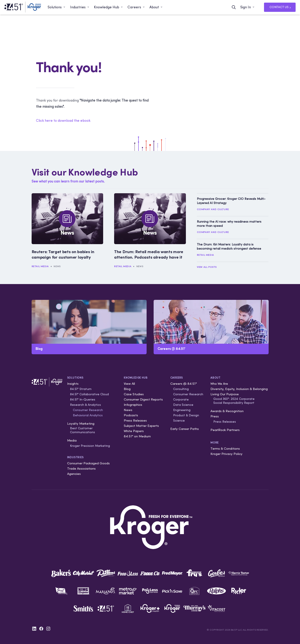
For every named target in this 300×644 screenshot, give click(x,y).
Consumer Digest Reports (143, 399)
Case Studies (134, 394)
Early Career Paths (185, 429)
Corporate (181, 399)
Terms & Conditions (225, 448)
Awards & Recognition (227, 411)
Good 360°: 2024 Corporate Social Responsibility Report (234, 401)
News (57, 266)
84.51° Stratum (81, 389)
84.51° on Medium (137, 436)
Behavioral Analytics (88, 415)
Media (72, 440)
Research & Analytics (85, 405)
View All (129, 384)
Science (179, 420)
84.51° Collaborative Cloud (89, 394)
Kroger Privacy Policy (226, 454)
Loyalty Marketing (81, 423)
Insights (73, 384)
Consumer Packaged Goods (88, 463)
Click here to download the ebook (63, 120)
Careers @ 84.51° (184, 384)
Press (215, 416)
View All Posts (207, 267)
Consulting (181, 389)
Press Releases (135, 420)
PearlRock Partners (225, 430)
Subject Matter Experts (141, 426)
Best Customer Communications (83, 430)
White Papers (134, 431)
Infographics (133, 405)
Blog (127, 389)
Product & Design (186, 415)
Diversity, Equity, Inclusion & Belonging (239, 389)
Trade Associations (81, 468)
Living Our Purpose (225, 394)
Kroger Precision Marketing (90, 446)
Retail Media (40, 266)
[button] (57, 7)
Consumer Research (88, 410)
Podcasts (131, 415)
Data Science (183, 405)
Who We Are (219, 384)
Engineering (182, 410)
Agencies (74, 474)
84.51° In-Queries (83, 399)
